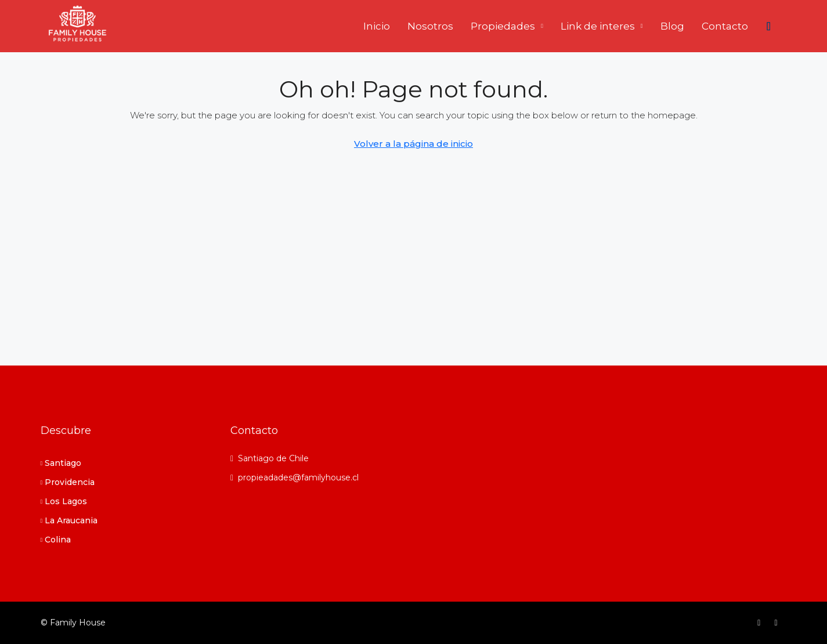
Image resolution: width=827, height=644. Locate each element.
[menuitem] (769, 26)
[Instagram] (761, 623)
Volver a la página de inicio (414, 144)
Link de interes (598, 26)
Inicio (377, 26)
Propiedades (503, 26)
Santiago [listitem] (61, 463)
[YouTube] (778, 623)
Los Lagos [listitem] (64, 501)
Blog (672, 26)
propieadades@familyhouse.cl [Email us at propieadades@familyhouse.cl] (298, 477)
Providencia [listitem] (68, 482)
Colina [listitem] (56, 540)
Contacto (725, 26)
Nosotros (430, 26)
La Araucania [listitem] (69, 520)
